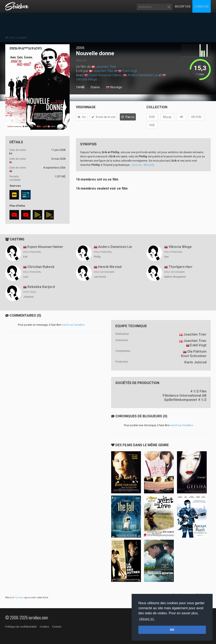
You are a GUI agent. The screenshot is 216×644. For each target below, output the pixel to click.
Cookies (44, 627)
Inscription (183, 6)
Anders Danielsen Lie (143, 75)
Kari (167, 257)
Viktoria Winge (86, 79)
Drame (95, 87)
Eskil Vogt (130, 71)
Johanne (28, 297)
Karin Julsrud (195, 362)
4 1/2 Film (198, 391)
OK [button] (172, 630)
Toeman (19, 598)
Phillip (97, 257)
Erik (25, 257)
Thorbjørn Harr (181, 267)
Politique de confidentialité (21, 627)
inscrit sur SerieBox (73, 325)
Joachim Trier (106, 67)
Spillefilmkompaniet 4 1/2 (185, 400)
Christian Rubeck (41, 267)
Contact (57, 627)
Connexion (201, 6)
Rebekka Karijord (41, 287)
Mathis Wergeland (175, 277)
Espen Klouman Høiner (105, 75)
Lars (26, 277)
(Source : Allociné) (143, 165)
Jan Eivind (100, 277)
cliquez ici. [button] (147, 619)
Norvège (114, 87)
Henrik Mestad (110, 267)
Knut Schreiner (194, 356)
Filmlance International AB (185, 395)
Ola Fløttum (197, 351)
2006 (80, 48)
